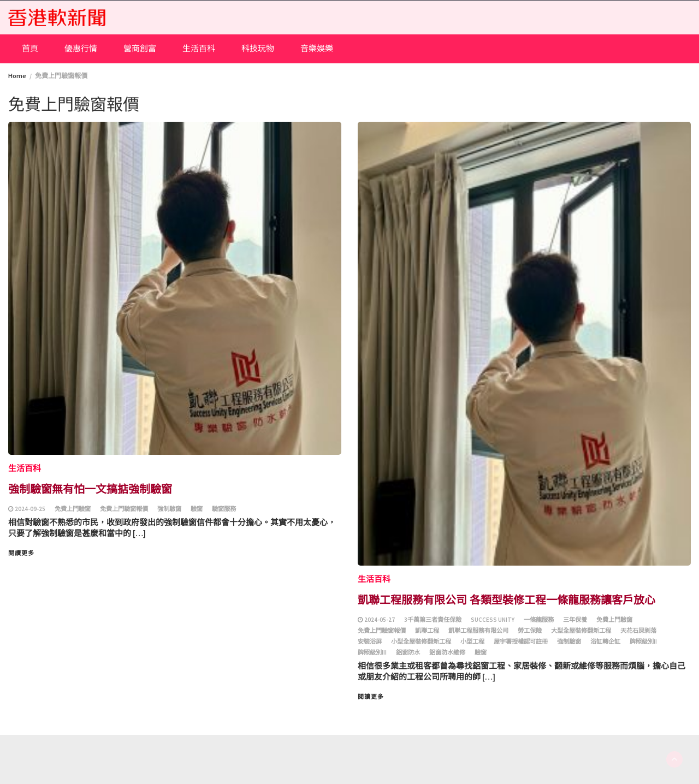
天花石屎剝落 (638, 631)
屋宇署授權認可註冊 (521, 642)
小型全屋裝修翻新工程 (421, 642)
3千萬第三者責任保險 (433, 620)
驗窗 (197, 509)
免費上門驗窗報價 (124, 509)
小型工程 (472, 642)
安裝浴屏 (370, 642)
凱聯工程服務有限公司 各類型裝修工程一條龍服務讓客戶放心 (507, 599)
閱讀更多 (21, 553)
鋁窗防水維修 (447, 652)
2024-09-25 (30, 509)
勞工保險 (530, 631)
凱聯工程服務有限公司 (478, 631)
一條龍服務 (539, 620)
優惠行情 (81, 48)
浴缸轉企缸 (605, 642)
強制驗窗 (169, 509)
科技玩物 (258, 48)
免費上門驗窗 (73, 509)
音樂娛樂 (317, 48)
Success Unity (493, 620)
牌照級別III (372, 652)
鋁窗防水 (408, 652)
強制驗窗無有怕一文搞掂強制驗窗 (90, 488)
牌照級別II (643, 642)
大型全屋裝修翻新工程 (581, 631)
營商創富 (140, 48)
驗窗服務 (224, 509)
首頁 (30, 48)
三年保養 (575, 620)
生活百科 (199, 48)
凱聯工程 (427, 631)
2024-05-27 (380, 620)
